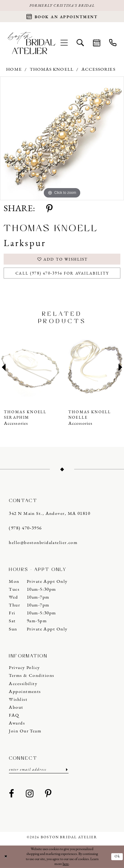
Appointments (25, 692)
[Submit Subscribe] (66, 770)
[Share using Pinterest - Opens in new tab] (49, 209)
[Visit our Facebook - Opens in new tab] (12, 794)
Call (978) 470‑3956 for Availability (62, 274)
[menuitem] (64, 43)
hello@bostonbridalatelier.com (43, 543)
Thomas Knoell (52, 70)
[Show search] (80, 43)
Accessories (98, 70)
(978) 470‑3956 (25, 528)
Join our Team (25, 731)
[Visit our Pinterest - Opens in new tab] (48, 794)
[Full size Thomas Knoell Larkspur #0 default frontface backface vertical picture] (62, 138)
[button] (64, 43)
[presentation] (30, 367)
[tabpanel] (62, 138)
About (16, 708)
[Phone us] (113, 43)
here (66, 864)
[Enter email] (39, 770)
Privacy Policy (24, 668)
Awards (17, 723)
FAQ (14, 716)
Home (14, 70)
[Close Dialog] (6, 857)
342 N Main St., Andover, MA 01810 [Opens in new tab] (50, 514)
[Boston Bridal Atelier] (32, 43)
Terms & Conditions (31, 676)
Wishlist (18, 700)
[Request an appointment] (62, 17)
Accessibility (23, 684)
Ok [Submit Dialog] (117, 856)
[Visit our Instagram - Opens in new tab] (30, 794)
